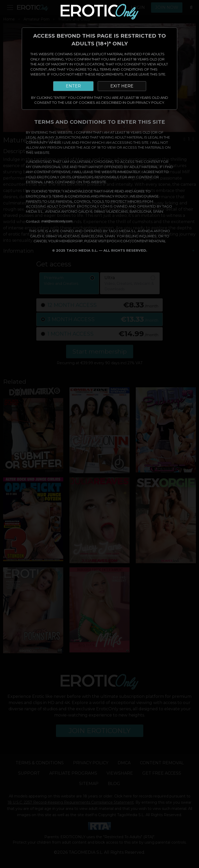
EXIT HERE (122, 86)
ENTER (73, 86)
